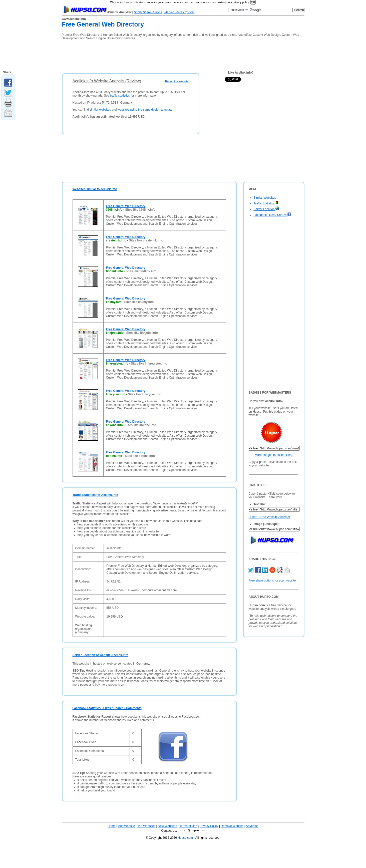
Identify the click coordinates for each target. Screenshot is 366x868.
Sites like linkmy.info (139, 302)
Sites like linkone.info (141, 425)
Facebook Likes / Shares (272, 215)
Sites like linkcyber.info (145, 394)
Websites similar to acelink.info (95, 189)
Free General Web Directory (126, 206)
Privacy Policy (209, 826)
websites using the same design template (145, 110)
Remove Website (232, 826)
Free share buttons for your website (272, 581)
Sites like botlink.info (140, 456)
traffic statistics (120, 96)
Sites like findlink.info (141, 271)
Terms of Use (188, 826)
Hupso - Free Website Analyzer (269, 517)
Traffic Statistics (266, 203)
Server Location (266, 209)
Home (112, 826)
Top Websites (146, 826)
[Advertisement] (153, 55)
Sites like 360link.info (140, 210)
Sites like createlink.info (146, 240)
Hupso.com (185, 838)
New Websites (167, 826)
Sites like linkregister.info (149, 364)
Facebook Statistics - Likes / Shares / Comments (107, 708)
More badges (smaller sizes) (274, 455)
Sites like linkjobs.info (142, 333)
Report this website (177, 81)
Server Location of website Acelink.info (101, 655)
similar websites (100, 110)
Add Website (127, 826)
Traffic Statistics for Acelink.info (95, 495)
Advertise (252, 826)
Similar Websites (265, 198)
